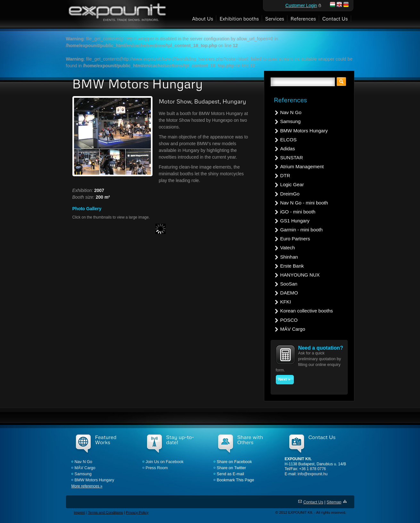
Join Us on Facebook (165, 462)
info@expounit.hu (313, 474)
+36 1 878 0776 (313, 469)
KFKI (286, 302)
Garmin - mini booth (302, 230)
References (303, 18)
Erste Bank (292, 266)
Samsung (291, 121)
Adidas (288, 149)
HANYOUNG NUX (300, 275)
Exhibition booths (239, 18)
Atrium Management (302, 166)
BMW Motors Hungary (304, 131)
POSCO (289, 320)
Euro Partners (295, 239)
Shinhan (289, 257)
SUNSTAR (292, 158)
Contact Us (335, 18)
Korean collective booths (307, 311)
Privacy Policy (137, 512)
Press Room (157, 468)
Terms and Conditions (105, 512)
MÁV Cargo (293, 329)
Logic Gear (292, 184)
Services (275, 18)
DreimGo (290, 194)
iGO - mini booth (298, 212)
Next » (284, 379)
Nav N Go (291, 112)
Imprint (80, 512)
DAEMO (289, 293)
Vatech (288, 248)
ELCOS (288, 140)
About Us (202, 18)
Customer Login (301, 5)
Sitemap (334, 502)
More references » (87, 486)
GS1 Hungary (295, 221)
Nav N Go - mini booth (304, 203)
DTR (285, 175)
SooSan (289, 284)
